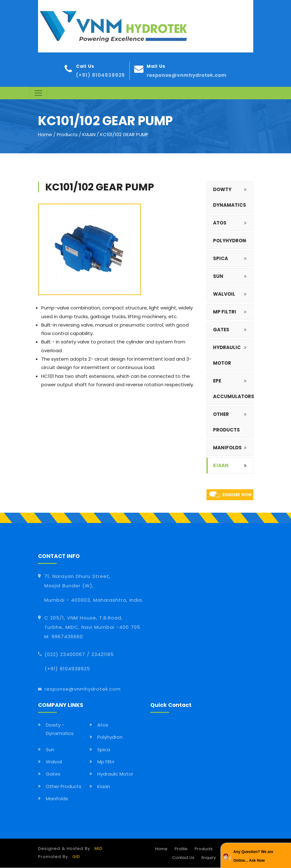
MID (99, 849)
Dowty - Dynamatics (60, 729)
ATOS (220, 223)
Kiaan (221, 466)
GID (76, 857)
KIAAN (90, 135)
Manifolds (57, 799)
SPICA (221, 259)
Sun (50, 750)
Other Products (64, 786)
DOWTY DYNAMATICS (230, 197)
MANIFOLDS (227, 448)
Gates (53, 774)
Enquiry (209, 858)
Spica (104, 750)
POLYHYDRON (230, 241)
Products (67, 135)
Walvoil (54, 762)
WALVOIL (224, 294)
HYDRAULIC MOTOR (227, 355)
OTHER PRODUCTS (226, 422)
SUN (218, 276)
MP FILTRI (225, 312)
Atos (103, 725)
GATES (221, 330)
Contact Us (183, 858)
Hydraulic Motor (115, 774)
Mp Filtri (106, 762)
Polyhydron (110, 737)
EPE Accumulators (233, 389)
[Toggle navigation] (38, 93)
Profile (181, 849)
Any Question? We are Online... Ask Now (253, 856)
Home (45, 135)
